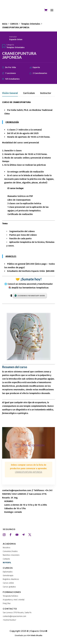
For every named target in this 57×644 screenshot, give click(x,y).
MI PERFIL (7, 563)
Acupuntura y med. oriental (14, 600)
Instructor (13, 37)
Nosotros (7, 548)
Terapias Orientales (15, 47)
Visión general (10, 93)
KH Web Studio (35, 635)
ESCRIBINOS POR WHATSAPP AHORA (30, 295)
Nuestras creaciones (11, 555)
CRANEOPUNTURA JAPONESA (29, 472)
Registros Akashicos (11, 579)
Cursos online (8, 583)
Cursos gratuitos (9, 587)
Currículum (29, 93)
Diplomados (8, 572)
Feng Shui (7, 603)
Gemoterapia (8, 576)
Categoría (10, 45)
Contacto (6, 559)
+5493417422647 (9, 620)
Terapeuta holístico (10, 596)
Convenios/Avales (10, 551)
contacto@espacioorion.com (14, 616)
